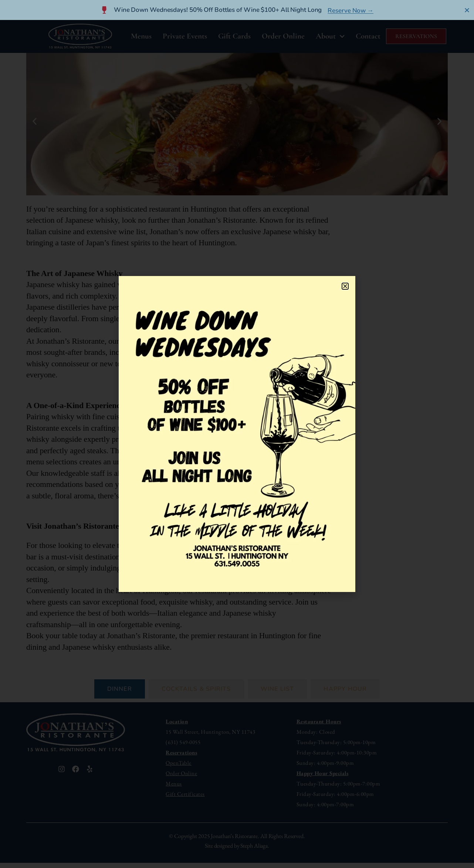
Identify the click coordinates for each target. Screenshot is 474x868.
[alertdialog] (237, 10)
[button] (345, 286)
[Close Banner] (467, 10)
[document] (237, 434)
